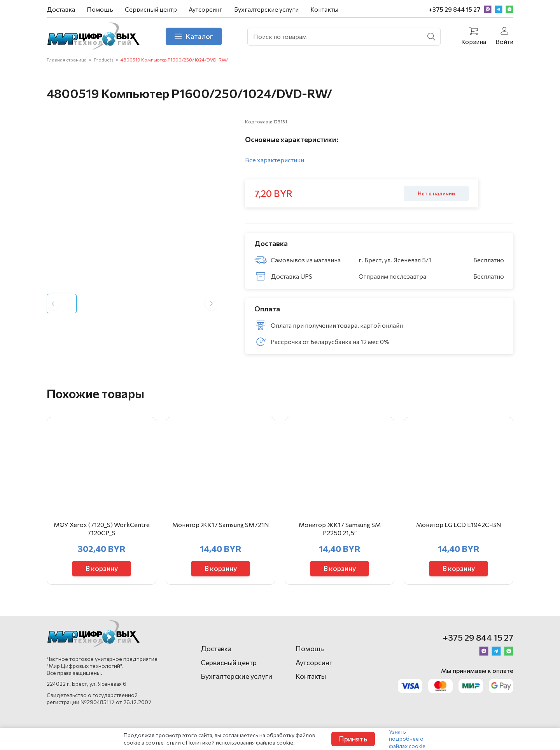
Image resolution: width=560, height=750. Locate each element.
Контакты (324, 9)
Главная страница (67, 60)
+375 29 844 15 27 (455, 9)
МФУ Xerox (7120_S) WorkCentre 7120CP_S (102, 529)
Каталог (194, 36)
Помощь (100, 9)
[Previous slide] (53, 303)
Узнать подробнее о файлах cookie (407, 739)
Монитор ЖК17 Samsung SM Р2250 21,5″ (340, 529)
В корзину (102, 568)
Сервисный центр (151, 9)
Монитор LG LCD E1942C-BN (459, 524)
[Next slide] (211, 303)
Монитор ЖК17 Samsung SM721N (221, 524)
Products (104, 60)
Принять (353, 739)
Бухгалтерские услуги (266, 9)
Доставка (61, 9)
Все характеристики (275, 160)
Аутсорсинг (206, 9)
